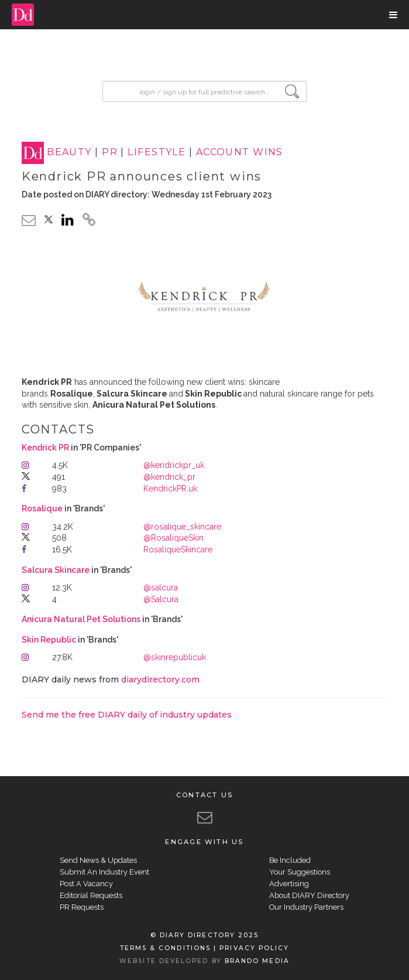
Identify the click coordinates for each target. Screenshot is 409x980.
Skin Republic (50, 640)
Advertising (289, 884)
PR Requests (82, 907)
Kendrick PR (46, 448)
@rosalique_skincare (182, 527)
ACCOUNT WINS (240, 153)
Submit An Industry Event (104, 872)
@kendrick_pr (169, 477)
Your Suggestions (300, 872)
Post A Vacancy (86, 884)
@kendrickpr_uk (174, 465)
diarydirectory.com (160, 679)
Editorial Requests (91, 895)
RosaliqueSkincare (178, 549)
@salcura (161, 588)
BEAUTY (69, 153)
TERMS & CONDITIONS (165, 948)
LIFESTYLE (157, 153)
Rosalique (43, 508)
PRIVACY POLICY (254, 948)
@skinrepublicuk (175, 657)
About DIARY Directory (309, 895)
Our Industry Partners (306, 907)
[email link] (29, 220)
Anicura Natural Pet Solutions (82, 619)
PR (110, 153)
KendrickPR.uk (170, 489)
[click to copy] (89, 221)
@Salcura (161, 599)
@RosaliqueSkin (173, 538)
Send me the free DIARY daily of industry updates (127, 715)
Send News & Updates (98, 860)
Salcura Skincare (56, 570)
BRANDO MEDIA (257, 961)
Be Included (290, 860)
